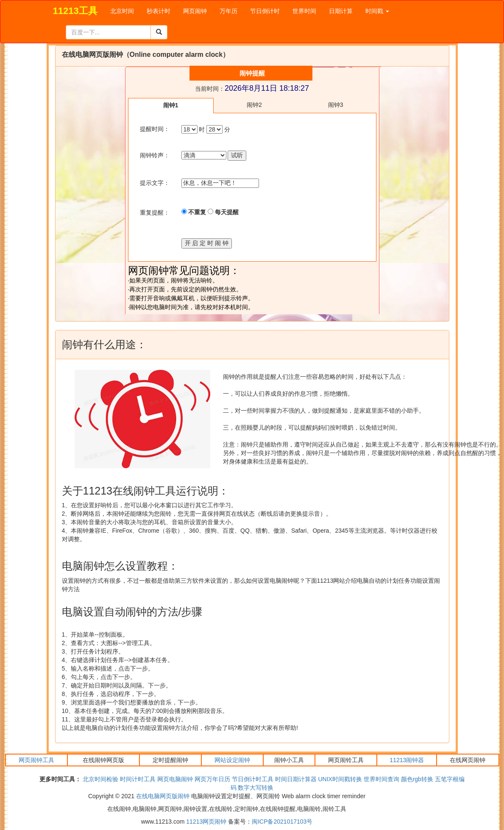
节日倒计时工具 (253, 779)
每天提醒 (223, 212)
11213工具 (75, 11)
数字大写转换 (256, 788)
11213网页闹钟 (206, 822)
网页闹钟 (195, 11)
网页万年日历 (212, 779)
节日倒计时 (265, 11)
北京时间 (122, 11)
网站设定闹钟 (232, 760)
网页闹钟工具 (36, 760)
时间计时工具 (138, 779)
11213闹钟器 (407, 760)
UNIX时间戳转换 (340, 779)
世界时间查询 (381, 779)
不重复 (194, 212)
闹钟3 (336, 105)
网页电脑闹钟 (175, 779)
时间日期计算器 (296, 779)
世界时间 (304, 11)
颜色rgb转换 (417, 779)
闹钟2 (254, 105)
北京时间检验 (100, 779)
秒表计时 (159, 11)
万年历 (228, 11)
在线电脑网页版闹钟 (163, 796)
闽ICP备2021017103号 (282, 822)
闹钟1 (171, 105)
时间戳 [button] (377, 11)
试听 (237, 155)
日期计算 (341, 11)
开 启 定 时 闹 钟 (207, 243)
